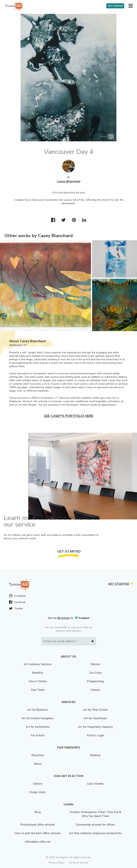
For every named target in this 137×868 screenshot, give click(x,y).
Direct (38, 764)
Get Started (115, 6)
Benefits (38, 673)
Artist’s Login (95, 735)
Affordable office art (38, 842)
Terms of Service (79, 863)
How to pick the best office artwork (38, 833)
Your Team (38, 690)
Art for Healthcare (95, 718)
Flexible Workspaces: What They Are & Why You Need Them (95, 814)
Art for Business (38, 710)
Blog (38, 812)
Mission (95, 664)
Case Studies (95, 784)
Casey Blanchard (69, 181)
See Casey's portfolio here (69, 416)
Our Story (95, 673)
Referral (95, 755)
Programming (95, 681)
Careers (95, 690)
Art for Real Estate (95, 710)
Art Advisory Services (38, 664)
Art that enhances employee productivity (95, 833)
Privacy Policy (57, 863)
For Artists (38, 735)
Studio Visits (38, 792)
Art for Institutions (38, 727)
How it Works (38, 681)
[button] (131, 6)
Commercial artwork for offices (95, 825)
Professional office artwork (38, 825)
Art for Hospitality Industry (95, 727)
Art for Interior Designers (38, 718)
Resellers (38, 755)
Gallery (38, 784)
